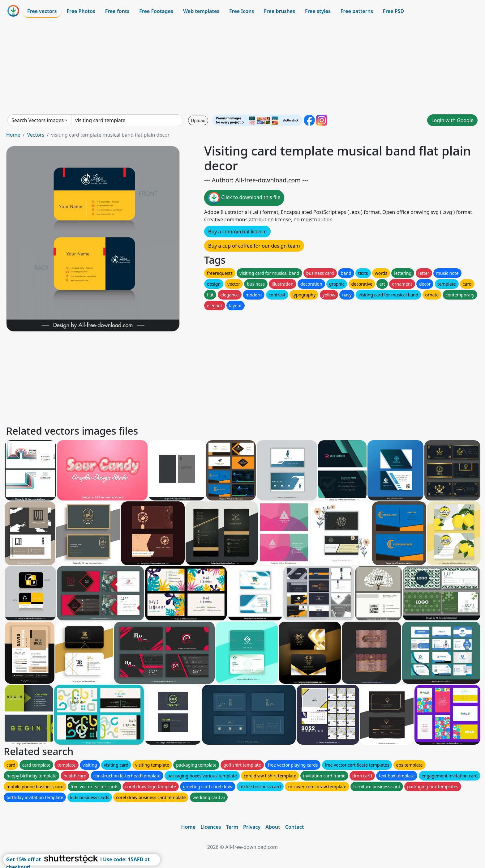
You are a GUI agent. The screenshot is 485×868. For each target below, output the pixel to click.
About (273, 827)
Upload (198, 120)
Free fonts (117, 11)
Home (13, 135)
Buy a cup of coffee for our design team (254, 246)
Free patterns (357, 11)
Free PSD (393, 11)
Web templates (201, 11)
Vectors (36, 135)
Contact (295, 827)
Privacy (252, 827)
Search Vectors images (38, 120)
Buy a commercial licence (237, 232)
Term (232, 827)
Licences (211, 827)
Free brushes (279, 11)
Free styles (318, 11)
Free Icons (242, 11)
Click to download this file (244, 198)
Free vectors (42, 11)
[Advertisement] (242, 66)
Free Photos (81, 11)
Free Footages (156, 11)
